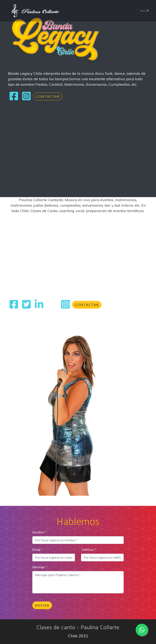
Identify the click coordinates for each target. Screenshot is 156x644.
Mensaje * (40, 567)
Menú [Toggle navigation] (145, 11)
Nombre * (39, 532)
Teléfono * (89, 550)
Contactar (48, 96)
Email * (37, 550)
